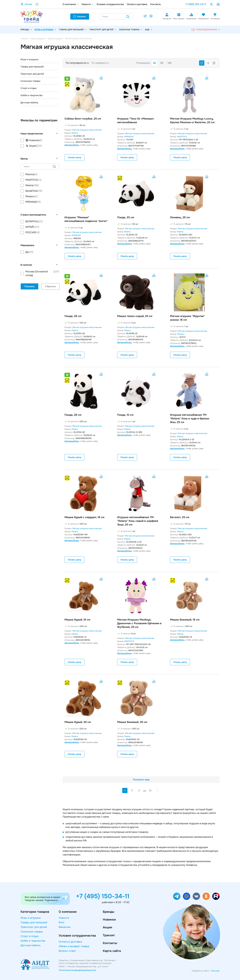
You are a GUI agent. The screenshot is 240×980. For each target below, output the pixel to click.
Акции (107, 927)
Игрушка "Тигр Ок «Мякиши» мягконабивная (136, 121)
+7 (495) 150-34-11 (196, 4)
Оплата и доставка (137, 4)
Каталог (80, 17)
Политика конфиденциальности (77, 970)
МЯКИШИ (129, 137)
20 (155, 63)
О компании (69, 4)
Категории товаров (35, 912)
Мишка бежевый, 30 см (132, 722)
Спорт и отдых (29, 88)
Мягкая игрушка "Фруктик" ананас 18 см (187, 318)
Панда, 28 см (73, 316)
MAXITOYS (182, 137)
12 (150, 790)
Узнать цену (74, 157)
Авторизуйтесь (72, 145)
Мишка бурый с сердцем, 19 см (84, 517)
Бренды (108, 912)
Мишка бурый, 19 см (77, 620)
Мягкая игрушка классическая (87, 130)
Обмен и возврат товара (74, 946)
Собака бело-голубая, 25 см (83, 119)
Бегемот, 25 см (180, 517)
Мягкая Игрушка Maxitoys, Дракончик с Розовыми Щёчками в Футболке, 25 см (139, 623)
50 (162, 63)
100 (170, 63)
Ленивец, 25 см (180, 217)
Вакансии (65, 927)
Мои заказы (179, 16)
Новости (86, 4)
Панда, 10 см (125, 415)
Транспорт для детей (103, 30)
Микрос (181, 334)
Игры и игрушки (45, 30)
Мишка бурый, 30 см (78, 722)
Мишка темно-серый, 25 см (135, 316)
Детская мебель (29, 103)
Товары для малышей (73, 30)
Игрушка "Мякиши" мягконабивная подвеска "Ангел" (86, 219)
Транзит (109, 935)
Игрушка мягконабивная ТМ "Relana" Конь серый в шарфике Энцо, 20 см (138, 521)
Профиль (167, 16)
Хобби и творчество (32, 95)
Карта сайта (112, 951)
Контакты (156, 4)
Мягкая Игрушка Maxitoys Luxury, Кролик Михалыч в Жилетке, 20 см (192, 121)
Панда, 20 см (126, 217)
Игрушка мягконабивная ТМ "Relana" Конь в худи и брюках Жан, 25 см (190, 419)
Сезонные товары (130, 30)
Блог (62, 922)
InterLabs (215, 971)
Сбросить (51, 286)
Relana (75, 133)
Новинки (109, 920)
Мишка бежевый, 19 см (185, 620)
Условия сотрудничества (110, 4)
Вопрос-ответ (67, 951)
